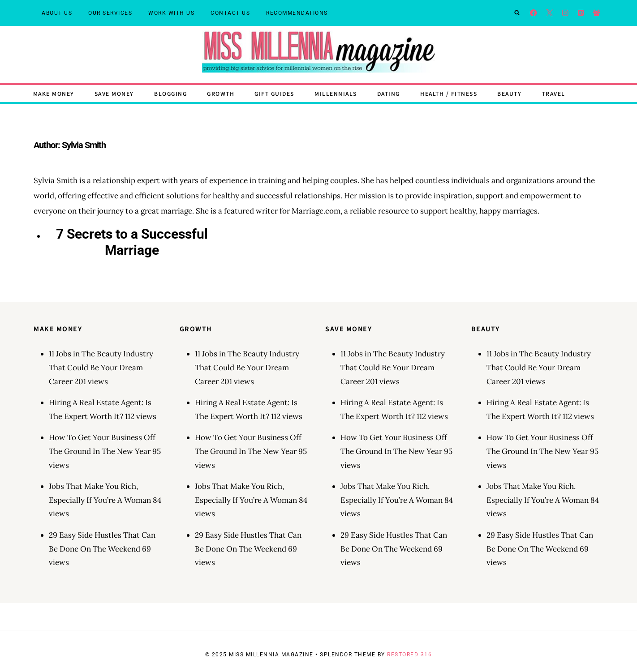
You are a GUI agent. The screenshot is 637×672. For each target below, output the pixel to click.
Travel (554, 93)
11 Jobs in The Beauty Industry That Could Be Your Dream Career (101, 367)
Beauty (509, 93)
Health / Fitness (449, 93)
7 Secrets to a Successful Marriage (132, 242)
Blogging (170, 93)
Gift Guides (274, 93)
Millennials (336, 93)
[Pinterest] (581, 13)
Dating (389, 93)
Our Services (110, 13)
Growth (221, 93)
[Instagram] (565, 13)
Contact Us (230, 13)
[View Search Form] (517, 13)
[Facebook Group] (596, 13)
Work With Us (171, 13)
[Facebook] (534, 13)
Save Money (114, 93)
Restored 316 (409, 655)
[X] (549, 13)
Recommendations (297, 13)
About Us (57, 13)
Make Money (54, 93)
